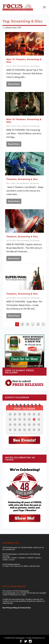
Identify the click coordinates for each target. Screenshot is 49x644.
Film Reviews (35, 66)
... (33, 324)
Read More (14, 84)
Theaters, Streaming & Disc (22, 179)
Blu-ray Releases (24, 66)
